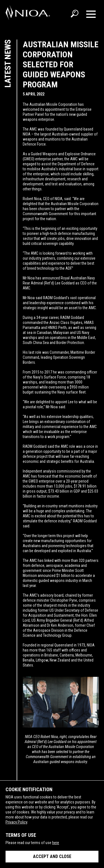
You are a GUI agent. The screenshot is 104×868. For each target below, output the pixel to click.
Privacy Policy (16, 822)
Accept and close (52, 856)
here (56, 843)
